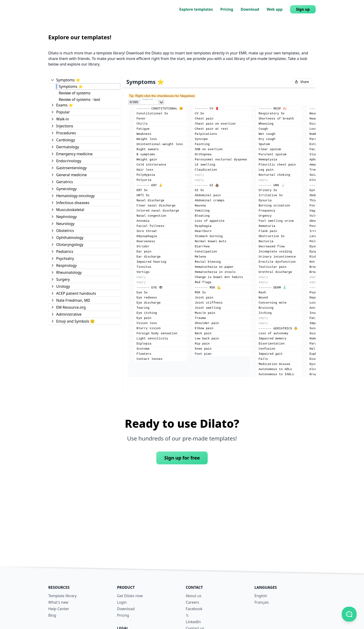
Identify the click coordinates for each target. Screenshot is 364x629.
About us (193, 596)
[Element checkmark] (132, 108)
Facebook (194, 609)
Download (250, 9)
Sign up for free (182, 458)
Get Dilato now (130, 596)
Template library (62, 596)
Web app (275, 9)
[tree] (84, 200)
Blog (52, 615)
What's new (58, 602)
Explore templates (196, 9)
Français (262, 602)
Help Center (59, 609)
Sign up (303, 9)
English (261, 596)
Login (122, 602)
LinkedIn (193, 622)
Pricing (227, 9)
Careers (192, 602)
